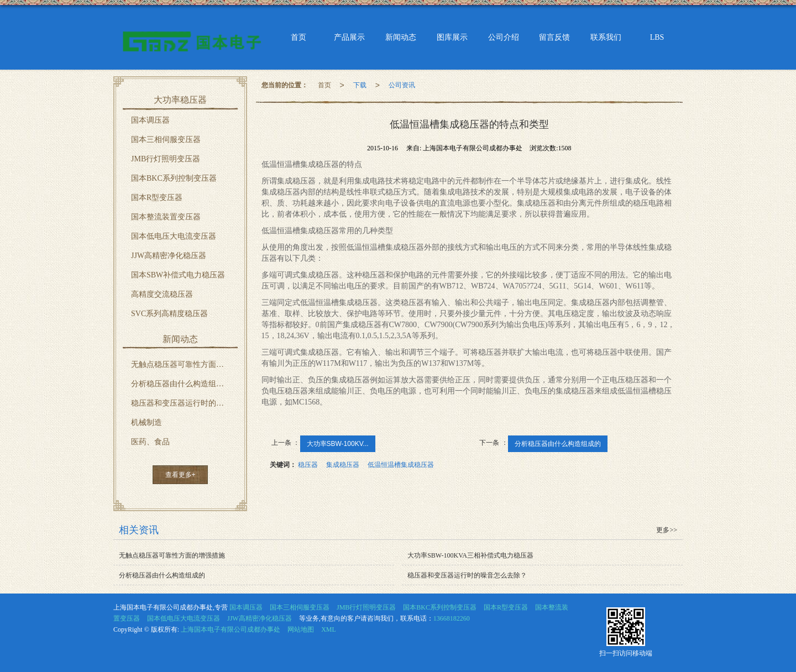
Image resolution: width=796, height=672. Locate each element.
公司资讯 (402, 85)
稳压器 (308, 465)
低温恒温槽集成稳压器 (401, 465)
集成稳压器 (343, 465)
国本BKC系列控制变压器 (174, 178)
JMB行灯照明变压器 (166, 159)
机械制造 (146, 422)
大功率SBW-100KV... (338, 444)
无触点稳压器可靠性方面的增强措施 (184, 364)
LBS (657, 38)
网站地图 (301, 629)
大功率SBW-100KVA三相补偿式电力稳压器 (470, 555)
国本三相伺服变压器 (166, 140)
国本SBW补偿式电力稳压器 (178, 275)
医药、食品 (150, 442)
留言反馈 (555, 38)
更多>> (667, 530)
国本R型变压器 (157, 198)
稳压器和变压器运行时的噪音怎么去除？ (184, 403)
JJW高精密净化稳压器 (169, 256)
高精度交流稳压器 (162, 294)
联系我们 (606, 38)
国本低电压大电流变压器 (174, 236)
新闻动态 (401, 38)
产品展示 (350, 38)
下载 (360, 85)
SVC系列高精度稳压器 (169, 314)
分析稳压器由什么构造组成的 (558, 444)
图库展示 (452, 38)
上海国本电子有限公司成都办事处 (231, 629)
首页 (298, 38)
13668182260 (452, 618)
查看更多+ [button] (180, 475)
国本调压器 (150, 120)
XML (329, 629)
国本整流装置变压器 (166, 217)
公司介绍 (503, 38)
